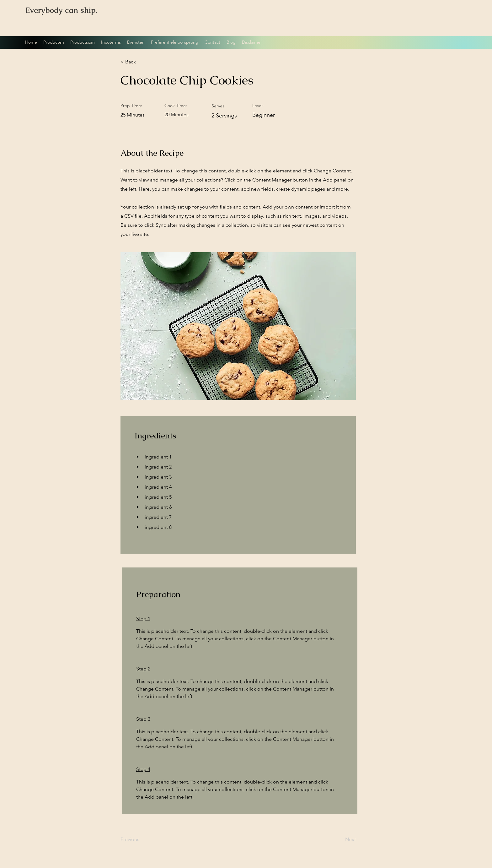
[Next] (340, 840)
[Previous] (141, 840)
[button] (141, 62)
